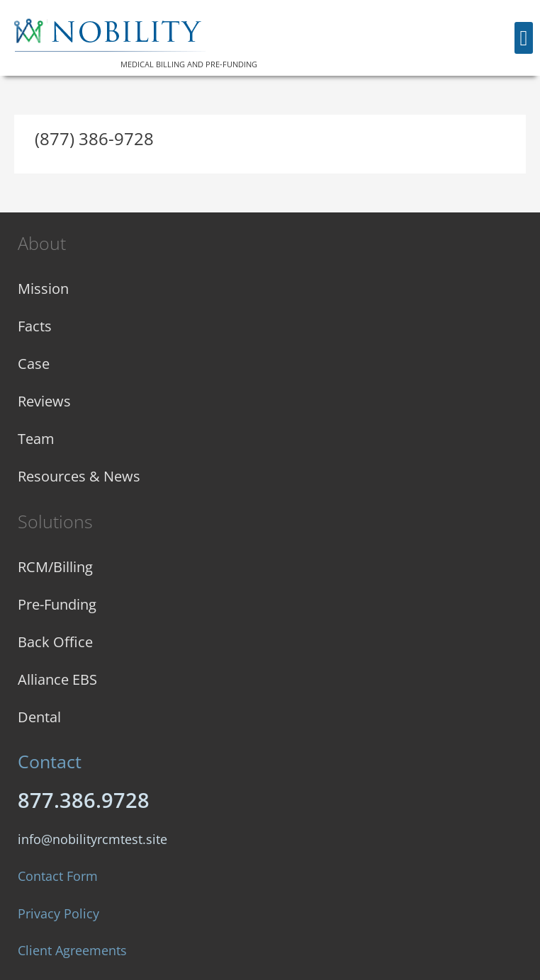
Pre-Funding (57, 604)
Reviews (44, 401)
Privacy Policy (58, 913)
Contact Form (58, 876)
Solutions (55, 521)
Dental (39, 717)
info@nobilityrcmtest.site (92, 839)
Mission (43, 289)
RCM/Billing (55, 567)
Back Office (55, 642)
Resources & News (79, 476)
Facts (35, 326)
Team (36, 439)
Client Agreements (72, 950)
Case (34, 364)
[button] (524, 38)
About (42, 243)
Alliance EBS (57, 679)
